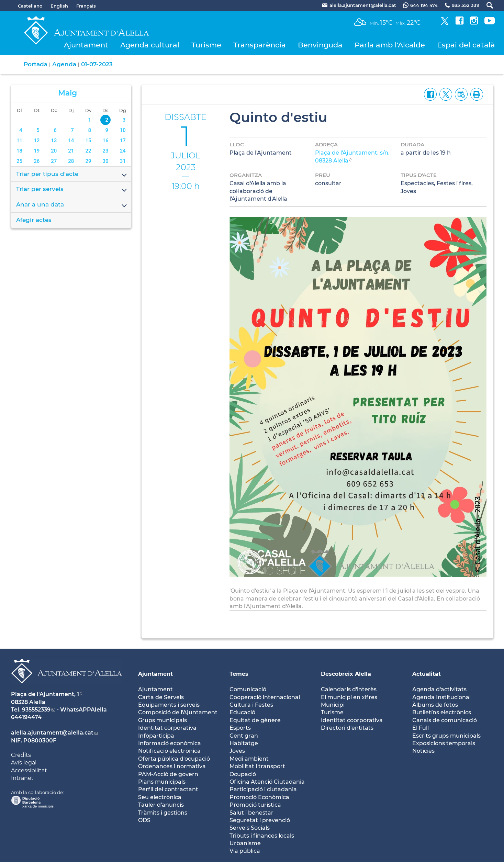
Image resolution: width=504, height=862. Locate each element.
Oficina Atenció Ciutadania (267, 782)
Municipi (333, 705)
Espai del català (466, 45)
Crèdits (21, 755)
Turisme (206, 45)
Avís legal (24, 763)
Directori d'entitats (347, 728)
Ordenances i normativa (172, 766)
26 (37, 161)
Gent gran (244, 736)
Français (86, 6)
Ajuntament (86, 45)
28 (71, 161)
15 (88, 141)
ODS (144, 820)
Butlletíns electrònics (442, 712)
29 (88, 161)
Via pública (245, 851)
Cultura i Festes (251, 705)
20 (54, 151)
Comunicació (248, 689)
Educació (242, 712)
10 (123, 130)
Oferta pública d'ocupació (174, 759)
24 (123, 151)
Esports (240, 728)
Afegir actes (34, 220)
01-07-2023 (97, 64)
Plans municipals (162, 782)
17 (123, 141)
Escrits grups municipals (446, 736)
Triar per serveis (72, 190)
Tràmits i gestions (163, 813)
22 (88, 151)
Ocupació (243, 774)
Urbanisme (245, 843)
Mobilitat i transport (257, 766)
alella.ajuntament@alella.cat (52, 733)
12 (37, 141)
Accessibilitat (29, 770)
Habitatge (244, 743)
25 (19, 161)
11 (19, 141)
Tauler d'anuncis (161, 805)
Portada (36, 64)
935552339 (36, 710)
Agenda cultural (150, 45)
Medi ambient (249, 759)
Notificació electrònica (169, 751)
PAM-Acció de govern (168, 774)
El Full (421, 728)
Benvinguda (320, 45)
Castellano (30, 6)
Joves (237, 751)
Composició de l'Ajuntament (178, 712)
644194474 (26, 717)
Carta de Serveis (161, 697)
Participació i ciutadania (263, 789)
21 (71, 151)
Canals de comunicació (445, 720)
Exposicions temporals (444, 743)
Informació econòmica (170, 743)
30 (106, 161)
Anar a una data (72, 205)
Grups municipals (163, 720)
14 (71, 141)
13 (54, 141)
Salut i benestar (251, 813)
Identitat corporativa (167, 728)
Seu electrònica (160, 797)
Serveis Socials (250, 828)
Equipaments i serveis (169, 705)
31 (123, 161)
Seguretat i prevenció (260, 820)
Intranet (22, 778)
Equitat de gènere (255, 720)
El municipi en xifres (349, 697)
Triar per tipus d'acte (72, 175)
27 (54, 161)
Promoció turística (255, 805)
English (59, 6)
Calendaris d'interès (349, 689)
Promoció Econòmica (259, 797)
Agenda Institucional (441, 697)
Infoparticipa (156, 736)
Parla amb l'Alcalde (390, 45)
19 (37, 151)
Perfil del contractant (168, 789)
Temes (239, 674)
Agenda (64, 64)
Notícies (423, 751)
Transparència (260, 45)
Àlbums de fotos (435, 705)
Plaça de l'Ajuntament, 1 (45, 694)
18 (19, 151)
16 (106, 141)
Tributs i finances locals (262, 836)
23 (106, 151)
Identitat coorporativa (352, 720)
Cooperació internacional (265, 697)
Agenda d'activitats (439, 689)
